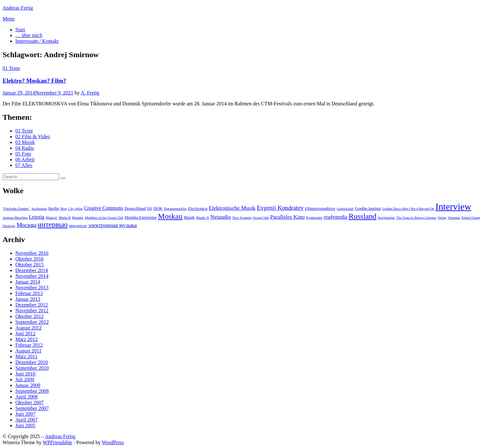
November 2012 (32, 311)
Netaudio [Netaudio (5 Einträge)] (221, 217)
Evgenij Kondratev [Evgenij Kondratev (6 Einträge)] (280, 208)
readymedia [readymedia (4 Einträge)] (336, 217)
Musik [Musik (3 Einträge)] (189, 217)
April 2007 (27, 420)
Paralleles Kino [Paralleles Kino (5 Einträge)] (287, 217)
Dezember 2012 (32, 305)
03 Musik (25, 142)
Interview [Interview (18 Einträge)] (453, 207)
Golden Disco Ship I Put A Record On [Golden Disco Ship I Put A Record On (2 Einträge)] (408, 209)
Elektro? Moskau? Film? (34, 81)
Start (20, 30)
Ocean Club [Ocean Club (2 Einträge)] (261, 218)
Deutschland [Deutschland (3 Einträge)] (135, 208)
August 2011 (28, 351)
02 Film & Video (33, 137)
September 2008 (32, 391)
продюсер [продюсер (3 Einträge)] (78, 226)
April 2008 (27, 397)
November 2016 (32, 253)
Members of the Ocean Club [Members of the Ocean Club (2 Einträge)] (104, 218)
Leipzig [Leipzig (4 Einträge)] (36, 217)
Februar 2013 (29, 293)
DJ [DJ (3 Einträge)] (149, 208)
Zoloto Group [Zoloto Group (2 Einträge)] (471, 218)
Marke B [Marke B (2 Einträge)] (65, 218)
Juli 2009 (25, 380)
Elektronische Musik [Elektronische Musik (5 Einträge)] (232, 208)
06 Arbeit (25, 159)
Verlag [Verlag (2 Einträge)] (442, 218)
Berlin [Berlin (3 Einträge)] (54, 208)
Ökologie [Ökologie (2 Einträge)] (9, 226)
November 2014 (32, 276)
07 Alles (24, 165)
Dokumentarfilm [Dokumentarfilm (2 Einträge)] (175, 209)
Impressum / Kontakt (37, 41)
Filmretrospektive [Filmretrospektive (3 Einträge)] (320, 208)
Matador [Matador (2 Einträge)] (78, 218)
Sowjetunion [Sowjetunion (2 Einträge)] (386, 218)
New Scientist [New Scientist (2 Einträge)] (242, 218)
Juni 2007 (25, 414)
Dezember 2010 (32, 362)
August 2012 (28, 328)
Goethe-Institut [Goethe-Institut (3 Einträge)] (368, 208)
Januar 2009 (28, 385)
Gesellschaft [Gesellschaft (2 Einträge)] (345, 209)
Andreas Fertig (18, 8)
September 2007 (32, 408)
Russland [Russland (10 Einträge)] (363, 216)
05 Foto (23, 154)
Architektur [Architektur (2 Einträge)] (39, 209)
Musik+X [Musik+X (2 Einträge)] (203, 218)
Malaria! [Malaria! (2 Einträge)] (52, 218)
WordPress (113, 442)
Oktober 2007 (29, 402)
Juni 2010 (25, 374)
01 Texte (11, 68)
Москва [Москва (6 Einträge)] (27, 225)
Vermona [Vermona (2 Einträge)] (454, 218)
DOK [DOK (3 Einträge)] (158, 208)
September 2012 (32, 322)
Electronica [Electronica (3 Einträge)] (198, 208)
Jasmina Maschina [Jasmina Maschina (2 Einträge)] (15, 218)
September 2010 (32, 368)
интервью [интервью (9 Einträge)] (53, 225)
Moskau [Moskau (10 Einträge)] (170, 216)
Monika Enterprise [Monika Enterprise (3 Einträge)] (141, 217)
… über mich (29, 35)
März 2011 (26, 357)
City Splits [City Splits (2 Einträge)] (75, 209)
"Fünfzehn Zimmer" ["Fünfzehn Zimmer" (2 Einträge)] (16, 209)
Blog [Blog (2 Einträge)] (64, 209)
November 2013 (32, 288)
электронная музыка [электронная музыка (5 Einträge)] (113, 225)
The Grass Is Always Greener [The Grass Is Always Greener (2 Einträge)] (416, 218)
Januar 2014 (28, 282)
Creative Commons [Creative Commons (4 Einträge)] (104, 208)
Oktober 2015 (29, 265)
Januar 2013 (28, 299)
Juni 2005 (25, 425)
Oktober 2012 (29, 316)
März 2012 (27, 339)
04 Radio (25, 148)
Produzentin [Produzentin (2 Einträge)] (314, 218)
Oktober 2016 (29, 259)
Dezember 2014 (32, 270)
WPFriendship (57, 442)
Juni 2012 (25, 334)
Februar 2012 (29, 345)
